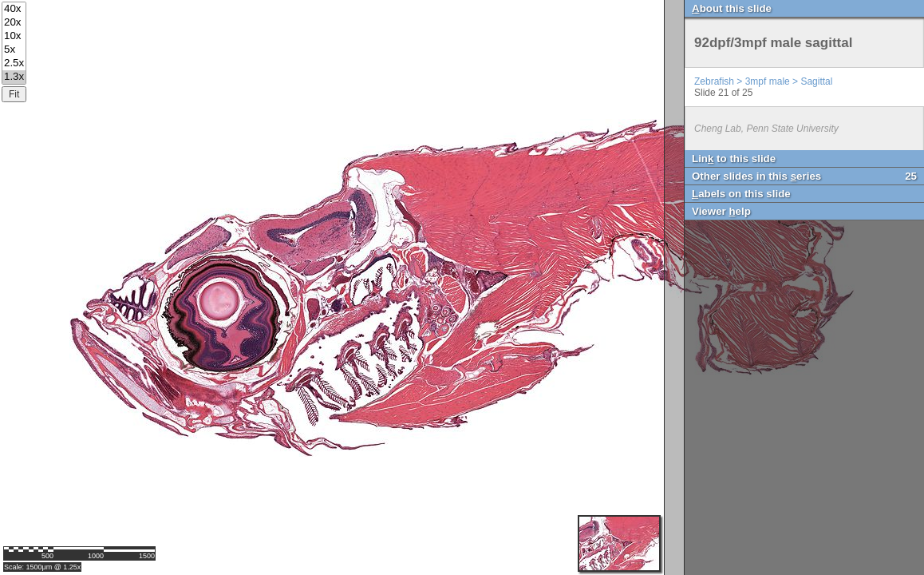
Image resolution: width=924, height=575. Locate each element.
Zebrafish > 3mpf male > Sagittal (763, 81)
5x (14, 50)
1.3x (14, 77)
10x (14, 36)
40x (14, 9)
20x (14, 23)
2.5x (14, 63)
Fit (14, 94)
